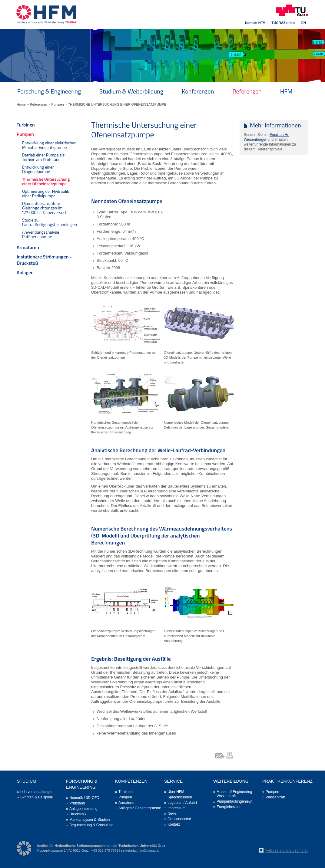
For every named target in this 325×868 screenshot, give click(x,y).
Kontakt (174, 824)
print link (230, 758)
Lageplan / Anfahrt (182, 803)
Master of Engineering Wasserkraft (234, 794)
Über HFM (176, 792)
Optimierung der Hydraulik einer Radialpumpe (46, 193)
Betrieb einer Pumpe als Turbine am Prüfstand (43, 157)
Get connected (179, 819)
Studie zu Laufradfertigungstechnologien (50, 222)
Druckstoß (78, 814)
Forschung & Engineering (49, 91)
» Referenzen (37, 104)
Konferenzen (198, 91)
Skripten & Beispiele (36, 797)
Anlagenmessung (83, 809)
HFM (286, 91)
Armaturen (28, 247)
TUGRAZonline (284, 23)
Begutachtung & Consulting (91, 825)
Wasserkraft (275, 797)
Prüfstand (77, 803)
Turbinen (26, 125)
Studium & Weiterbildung (131, 91)
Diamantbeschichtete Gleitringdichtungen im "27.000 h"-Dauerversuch (45, 208)
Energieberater (229, 807)
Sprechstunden (180, 797)
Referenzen (247, 91)
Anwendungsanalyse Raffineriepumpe (41, 234)
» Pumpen (56, 104)
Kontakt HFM (255, 23)
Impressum (176, 808)
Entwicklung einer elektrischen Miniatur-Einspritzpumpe (49, 145)
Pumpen (25, 134)
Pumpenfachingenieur (234, 801)
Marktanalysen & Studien (90, 820)
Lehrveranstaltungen (37, 792)
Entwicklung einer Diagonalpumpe (38, 169)
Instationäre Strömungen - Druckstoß (44, 260)
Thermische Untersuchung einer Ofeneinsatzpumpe (46, 181)
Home (21, 104)
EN (304, 23)
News (172, 814)
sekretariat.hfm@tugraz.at (140, 850)
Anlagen (25, 272)
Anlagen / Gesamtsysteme (140, 808)
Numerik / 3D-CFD (84, 798)
